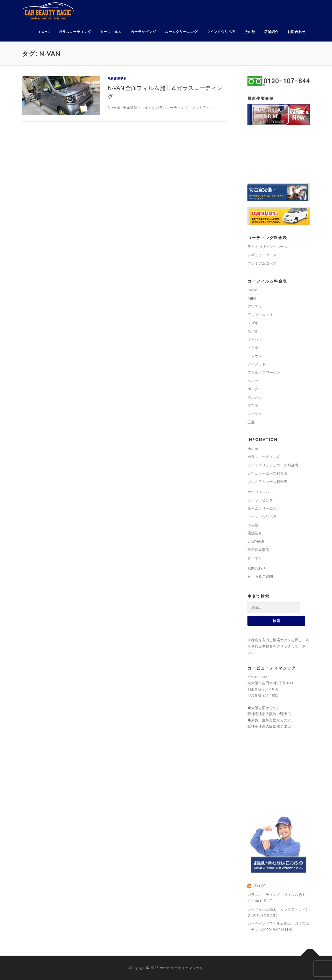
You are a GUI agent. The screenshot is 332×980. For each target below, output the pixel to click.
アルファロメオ (260, 315)
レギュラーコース (262, 255)
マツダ (253, 405)
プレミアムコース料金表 (267, 482)
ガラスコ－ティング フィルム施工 (276, 895)
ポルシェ (255, 397)
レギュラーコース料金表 (267, 473)
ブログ (259, 886)
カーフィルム (111, 32)
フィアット (257, 364)
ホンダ (253, 389)
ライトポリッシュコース (267, 247)
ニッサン (255, 356)
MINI (252, 298)
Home (44, 32)
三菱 (251, 422)
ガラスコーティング (75, 32)
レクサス (255, 414)
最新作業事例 (117, 78)
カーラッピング (143, 32)
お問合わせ (296, 32)
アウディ (255, 306)
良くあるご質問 (260, 576)
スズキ (253, 323)
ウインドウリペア (221, 32)
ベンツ (253, 381)
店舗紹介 (271, 32)
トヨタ (253, 347)
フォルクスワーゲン (264, 372)
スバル (253, 331)
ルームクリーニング (181, 32)
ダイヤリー (257, 558)
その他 (250, 32)
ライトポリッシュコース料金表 (273, 465)
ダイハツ (255, 339)
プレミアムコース (262, 263)
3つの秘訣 (256, 541)
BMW (252, 290)
